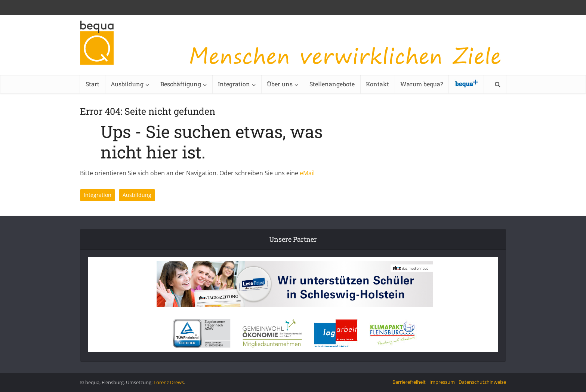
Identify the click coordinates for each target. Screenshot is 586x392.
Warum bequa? (422, 84)
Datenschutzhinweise (482, 382)
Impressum (442, 382)
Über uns (280, 84)
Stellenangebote (332, 84)
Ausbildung (127, 84)
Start (92, 84)
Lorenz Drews (169, 382)
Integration (234, 84)
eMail (307, 173)
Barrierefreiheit (409, 382)
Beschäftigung (181, 84)
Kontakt (377, 84)
